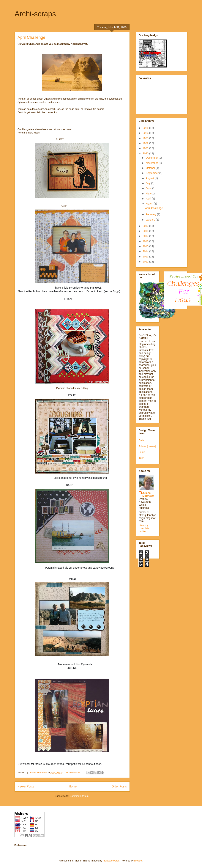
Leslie (142, 452)
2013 (146, 257)
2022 (146, 143)
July (148, 183)
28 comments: (74, 772)
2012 (146, 262)
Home (73, 786)
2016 (146, 241)
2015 (146, 246)
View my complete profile (144, 528)
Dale (141, 440)
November (152, 163)
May (149, 194)
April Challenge (31, 37)
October (151, 168)
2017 (146, 236)
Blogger (138, 861)
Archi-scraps (35, 14)
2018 (146, 231)
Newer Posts (26, 786)
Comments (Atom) (79, 796)
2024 (146, 133)
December (152, 158)
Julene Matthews (148, 494)
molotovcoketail (111, 861)
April (149, 199)
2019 (146, 226)
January (151, 220)
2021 (146, 148)
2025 (146, 128)
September (152, 173)
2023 (146, 138)
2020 (146, 153)
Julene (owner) (147, 446)
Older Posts (119, 786)
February (151, 214)
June (149, 188)
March (150, 204)
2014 (146, 251)
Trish (142, 458)
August (150, 178)
